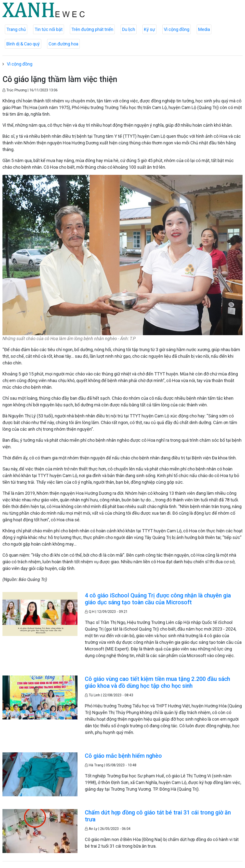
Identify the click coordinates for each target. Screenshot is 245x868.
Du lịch (129, 29)
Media (204, 29)
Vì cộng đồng (177, 29)
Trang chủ (16, 29)
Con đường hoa (63, 44)
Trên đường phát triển (92, 29)
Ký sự (149, 29)
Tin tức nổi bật (49, 29)
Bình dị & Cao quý (23, 44)
